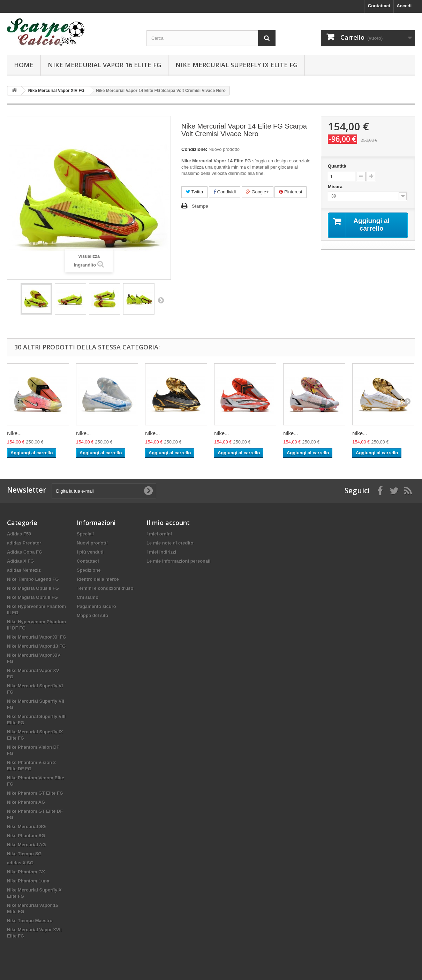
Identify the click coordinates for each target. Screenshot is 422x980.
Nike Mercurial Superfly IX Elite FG (236, 65)
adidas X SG (20, 863)
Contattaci (379, 6)
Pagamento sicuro (96, 606)
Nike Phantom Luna (28, 881)
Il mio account (168, 523)
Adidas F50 (19, 534)
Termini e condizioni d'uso (105, 588)
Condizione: (194, 149)
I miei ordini (159, 534)
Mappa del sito (92, 615)
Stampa (200, 206)
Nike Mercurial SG (26, 827)
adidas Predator (24, 543)
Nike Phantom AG (26, 802)
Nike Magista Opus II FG (33, 588)
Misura (336, 187)
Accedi (404, 6)
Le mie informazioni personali (178, 561)
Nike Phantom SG (26, 836)
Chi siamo (88, 597)
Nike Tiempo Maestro (30, 921)
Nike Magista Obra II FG (32, 597)
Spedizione (89, 570)
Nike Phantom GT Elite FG (35, 793)
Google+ (258, 192)
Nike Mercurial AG (27, 845)
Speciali (85, 534)
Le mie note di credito (170, 543)
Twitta (194, 192)
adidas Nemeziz (24, 570)
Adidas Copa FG (25, 552)
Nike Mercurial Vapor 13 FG (36, 646)
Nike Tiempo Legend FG (33, 579)
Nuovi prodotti (92, 543)
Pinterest (291, 192)
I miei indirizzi (161, 552)
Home (24, 65)
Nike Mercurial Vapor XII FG (37, 637)
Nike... (14, 433)
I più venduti (90, 552)
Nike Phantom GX (26, 872)
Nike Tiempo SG (24, 854)
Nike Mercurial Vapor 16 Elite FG (104, 65)
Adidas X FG (20, 561)
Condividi (225, 192)
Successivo (161, 300)
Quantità (337, 166)
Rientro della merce (98, 579)
